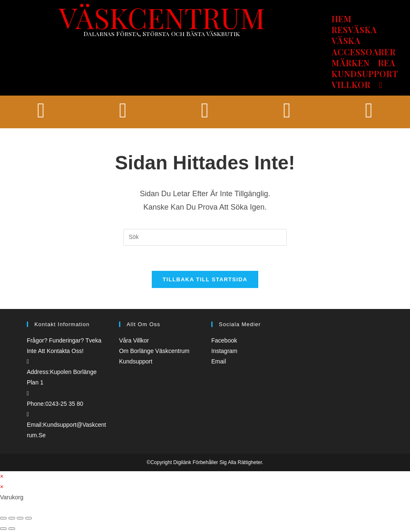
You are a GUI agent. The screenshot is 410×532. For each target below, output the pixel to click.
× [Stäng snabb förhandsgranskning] (2, 476)
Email (219, 361)
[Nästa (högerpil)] (12, 529)
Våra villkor (134, 340)
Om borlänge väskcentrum (154, 351)
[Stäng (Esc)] (3, 518)
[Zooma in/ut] (29, 518)
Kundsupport (136, 361)
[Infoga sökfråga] (205, 237)
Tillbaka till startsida (205, 279)
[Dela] (12, 518)
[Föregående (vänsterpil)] (3, 529)
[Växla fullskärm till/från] (20, 518)
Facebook (224, 340)
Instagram (224, 351)
